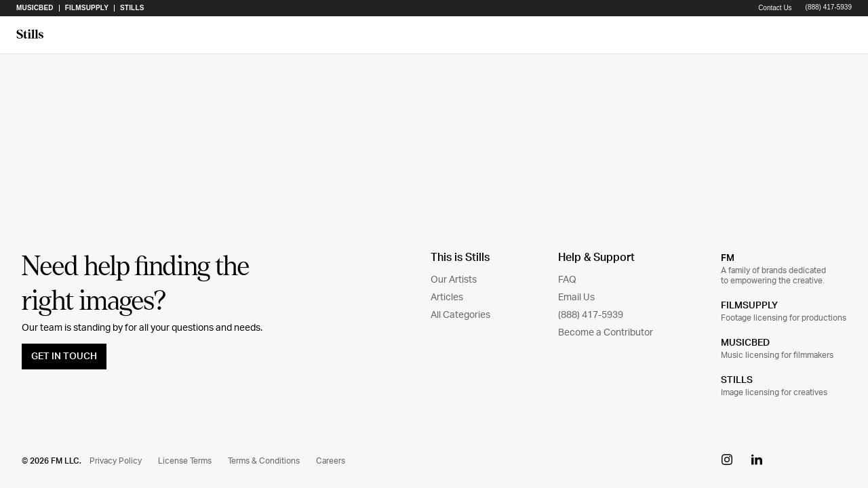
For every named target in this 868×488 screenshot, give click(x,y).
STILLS (737, 380)
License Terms (185, 461)
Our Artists (454, 280)
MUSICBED (745, 343)
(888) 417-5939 (829, 7)
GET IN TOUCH (64, 357)
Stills (132, 8)
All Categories (460, 315)
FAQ (567, 280)
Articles (447, 298)
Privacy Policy (116, 461)
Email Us (576, 298)
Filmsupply (87, 8)
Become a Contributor (606, 333)
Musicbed (35, 8)
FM (728, 258)
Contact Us (775, 8)
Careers (331, 461)
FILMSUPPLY (749, 306)
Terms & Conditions (264, 461)
